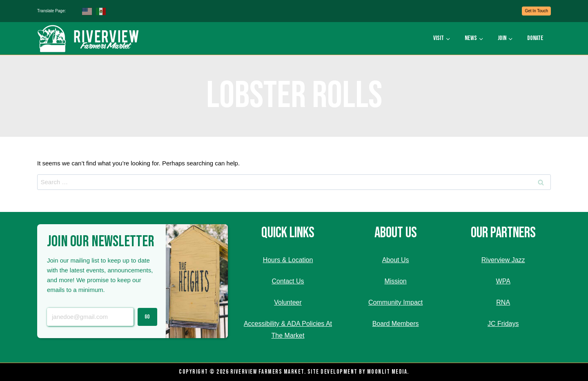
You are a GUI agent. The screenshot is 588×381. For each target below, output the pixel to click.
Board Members (396, 324)
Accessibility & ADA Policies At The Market (288, 330)
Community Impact (395, 302)
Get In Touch (536, 11)
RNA (503, 302)
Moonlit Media (387, 372)
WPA (503, 281)
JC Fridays (503, 324)
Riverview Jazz (503, 260)
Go (147, 317)
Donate (535, 38)
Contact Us (288, 281)
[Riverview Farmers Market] (89, 38)
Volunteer (288, 302)
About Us (396, 260)
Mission (395, 281)
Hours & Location (288, 260)
